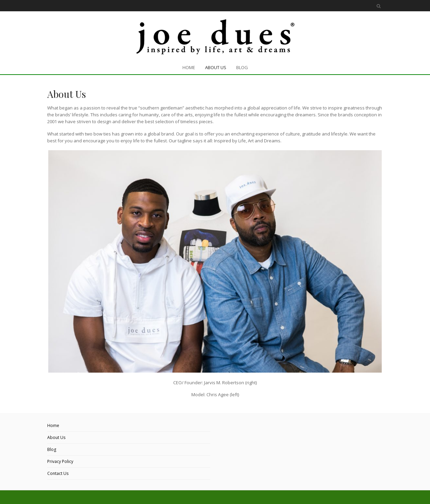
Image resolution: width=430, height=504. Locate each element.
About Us (56, 437)
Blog (52, 449)
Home (53, 425)
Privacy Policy (60, 461)
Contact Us (58, 473)
